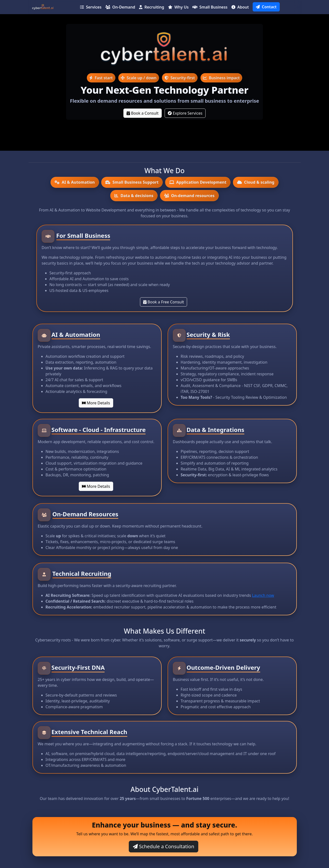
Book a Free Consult (164, 302)
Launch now (263, 595)
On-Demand (120, 7)
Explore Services (185, 113)
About (240, 7)
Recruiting (152, 7)
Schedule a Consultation (164, 846)
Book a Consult (143, 113)
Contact (266, 7)
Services (91, 7)
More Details (96, 403)
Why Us (178, 7)
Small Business (210, 7)
